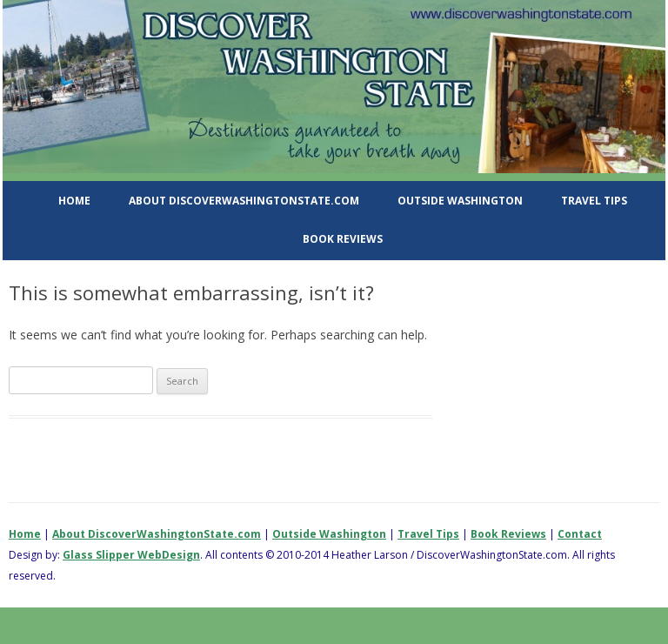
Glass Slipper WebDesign (131, 555)
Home (74, 201)
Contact (580, 534)
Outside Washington (460, 201)
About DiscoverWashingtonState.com (244, 201)
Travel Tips (594, 201)
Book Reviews (343, 239)
